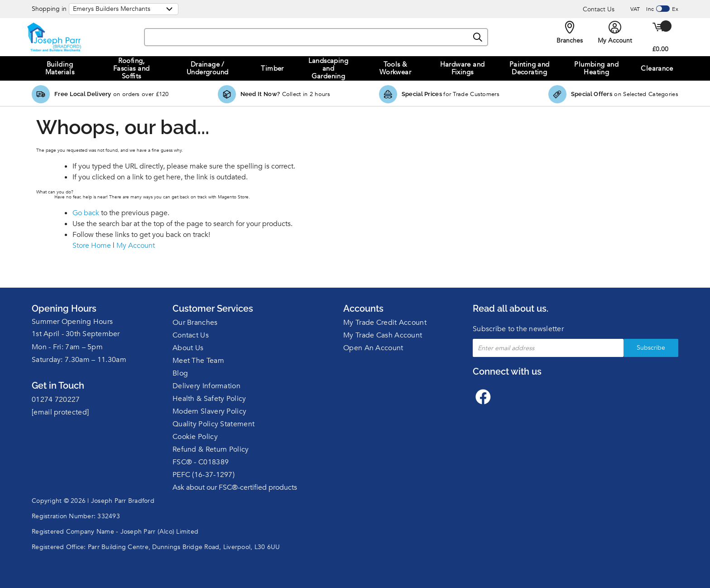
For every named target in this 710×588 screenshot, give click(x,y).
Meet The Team (198, 361)
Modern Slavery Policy (209, 411)
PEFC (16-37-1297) (204, 475)
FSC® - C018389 (201, 462)
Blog (180, 373)
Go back (86, 213)
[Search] (478, 38)
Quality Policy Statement (213, 424)
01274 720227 (56, 400)
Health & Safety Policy (209, 399)
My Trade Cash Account (383, 335)
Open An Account (373, 348)
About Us (188, 348)
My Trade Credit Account (385, 323)
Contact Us (599, 9)
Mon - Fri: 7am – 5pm (67, 347)
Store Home (92, 246)
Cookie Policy (195, 437)
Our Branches (195, 323)
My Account (136, 246)
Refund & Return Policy (211, 449)
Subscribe (651, 348)
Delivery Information (206, 386)
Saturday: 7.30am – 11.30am (79, 360)
